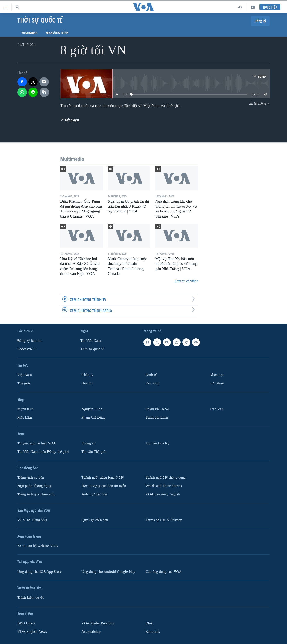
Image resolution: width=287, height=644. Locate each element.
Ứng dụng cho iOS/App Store (40, 571)
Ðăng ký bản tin (29, 341)
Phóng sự (88, 443)
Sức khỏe (217, 383)
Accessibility (91, 631)
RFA (149, 623)
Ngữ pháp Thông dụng (34, 486)
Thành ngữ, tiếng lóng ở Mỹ (103, 477)
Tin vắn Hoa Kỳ (158, 443)
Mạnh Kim (25, 409)
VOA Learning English (163, 494)
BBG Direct (26, 623)
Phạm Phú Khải (157, 409)
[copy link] (44, 92)
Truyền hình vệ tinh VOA (37, 443)
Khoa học (217, 375)
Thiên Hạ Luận (157, 417)
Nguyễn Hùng (92, 409)
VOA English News (32, 631)
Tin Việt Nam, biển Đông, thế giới (43, 451)
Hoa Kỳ (87, 383)
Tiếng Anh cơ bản (31, 477)
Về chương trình (57, 33)
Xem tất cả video (186, 281)
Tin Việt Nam (91, 341)
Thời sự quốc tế (92, 349)
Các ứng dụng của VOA (164, 571)
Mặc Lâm (25, 417)
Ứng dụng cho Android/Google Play (108, 571)
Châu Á (87, 375)
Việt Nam (25, 375)
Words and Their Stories (164, 486)
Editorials (153, 631)
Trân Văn (217, 409)
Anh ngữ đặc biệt (94, 494)
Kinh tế (151, 375)
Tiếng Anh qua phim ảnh (36, 494)
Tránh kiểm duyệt (31, 597)
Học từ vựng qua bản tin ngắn (104, 486)
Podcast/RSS (27, 349)
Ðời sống (152, 383)
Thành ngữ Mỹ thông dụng (166, 477)
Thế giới (24, 383)
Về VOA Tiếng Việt (32, 520)
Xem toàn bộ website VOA (38, 546)
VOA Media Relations (98, 623)
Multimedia (29, 33)
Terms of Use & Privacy (164, 520)
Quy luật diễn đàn (95, 520)
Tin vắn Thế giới (94, 451)
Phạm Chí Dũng (93, 417)
